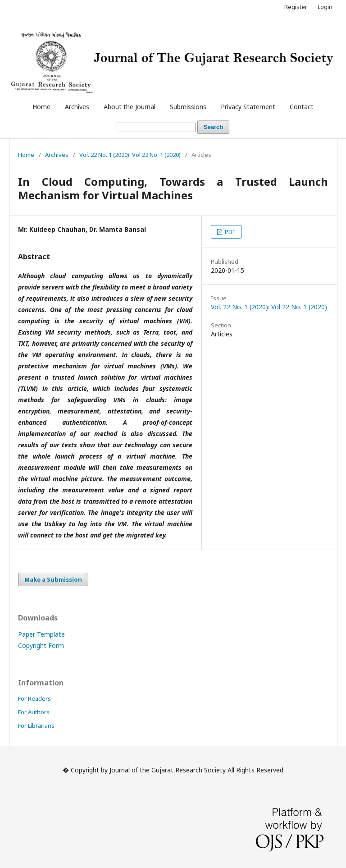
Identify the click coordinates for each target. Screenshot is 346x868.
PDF (229, 232)
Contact (302, 107)
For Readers (34, 698)
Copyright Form (41, 645)
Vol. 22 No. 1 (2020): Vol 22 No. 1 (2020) (130, 155)
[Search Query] (156, 127)
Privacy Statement (248, 107)
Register (296, 7)
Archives (77, 107)
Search (213, 127)
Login (325, 7)
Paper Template (41, 634)
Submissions (188, 107)
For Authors (34, 712)
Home (41, 107)
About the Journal (130, 107)
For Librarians (36, 726)
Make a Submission (53, 579)
